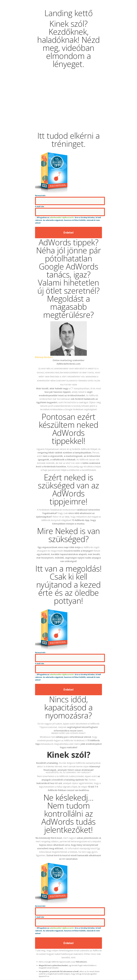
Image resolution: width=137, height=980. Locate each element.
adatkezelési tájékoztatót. (62, 217)
